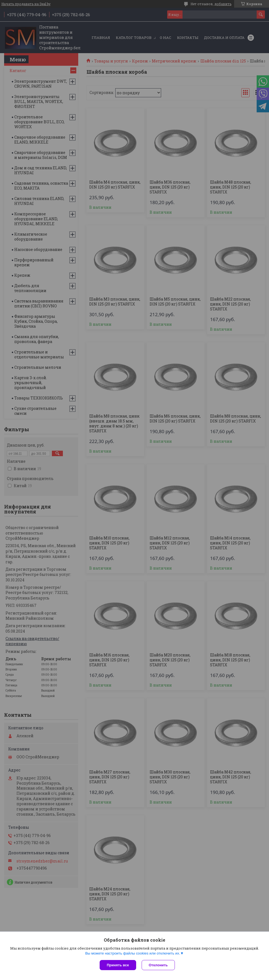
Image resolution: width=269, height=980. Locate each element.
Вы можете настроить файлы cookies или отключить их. (133, 953)
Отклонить (158, 965)
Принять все (118, 965)
